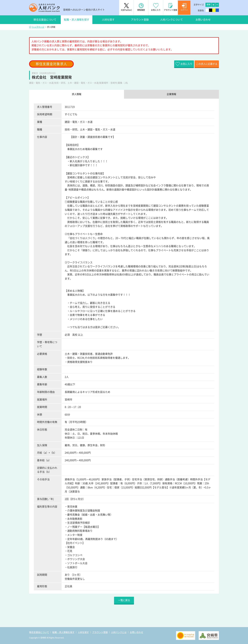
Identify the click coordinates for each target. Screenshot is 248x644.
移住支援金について (45, 20)
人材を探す (108, 20)
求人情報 (77, 95)
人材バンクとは (119, 632)
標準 (208, 5)
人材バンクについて (171, 20)
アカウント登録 (140, 20)
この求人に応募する (204, 64)
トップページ (38, 27)
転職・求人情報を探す (77, 20)
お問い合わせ (203, 20)
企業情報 (171, 95)
